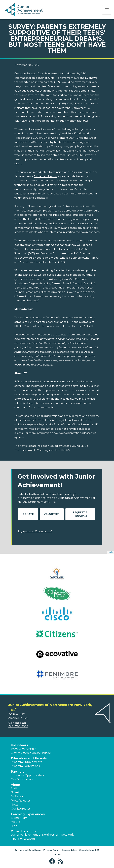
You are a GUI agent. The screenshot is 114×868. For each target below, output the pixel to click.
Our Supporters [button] (22, 779)
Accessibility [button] (69, 850)
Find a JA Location (23, 839)
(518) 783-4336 (18, 726)
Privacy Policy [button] (52, 850)
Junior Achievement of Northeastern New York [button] (42, 835)
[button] (53, 861)
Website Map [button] (87, 850)
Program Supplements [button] (26, 762)
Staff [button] (14, 788)
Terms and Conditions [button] (28, 850)
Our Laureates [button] (21, 809)
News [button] (15, 805)
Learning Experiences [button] (28, 814)
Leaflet (110, 552)
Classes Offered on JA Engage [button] (31, 753)
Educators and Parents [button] (29, 758)
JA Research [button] (19, 796)
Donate (28, 514)
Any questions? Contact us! (35, 531)
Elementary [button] (19, 818)
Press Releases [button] (21, 801)
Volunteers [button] (19, 745)
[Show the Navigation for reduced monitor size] (107, 10)
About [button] (16, 785)
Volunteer (52, 514)
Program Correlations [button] (25, 766)
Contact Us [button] (17, 723)
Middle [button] (15, 822)
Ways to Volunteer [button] (23, 749)
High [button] (14, 826)
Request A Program (80, 514)
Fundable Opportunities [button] (27, 775)
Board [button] (15, 792)
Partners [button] (18, 772)
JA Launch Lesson (45, 176)
